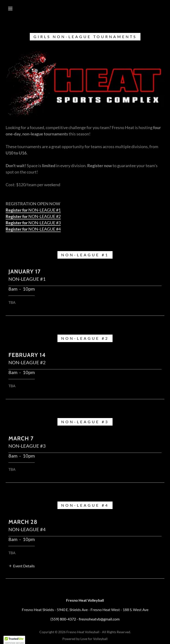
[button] (14, 8)
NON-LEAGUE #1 (33, 210)
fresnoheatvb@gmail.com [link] (99, 619)
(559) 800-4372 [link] (63, 619)
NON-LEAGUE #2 (33, 216)
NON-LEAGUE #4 (33, 229)
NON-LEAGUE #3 (33, 223)
